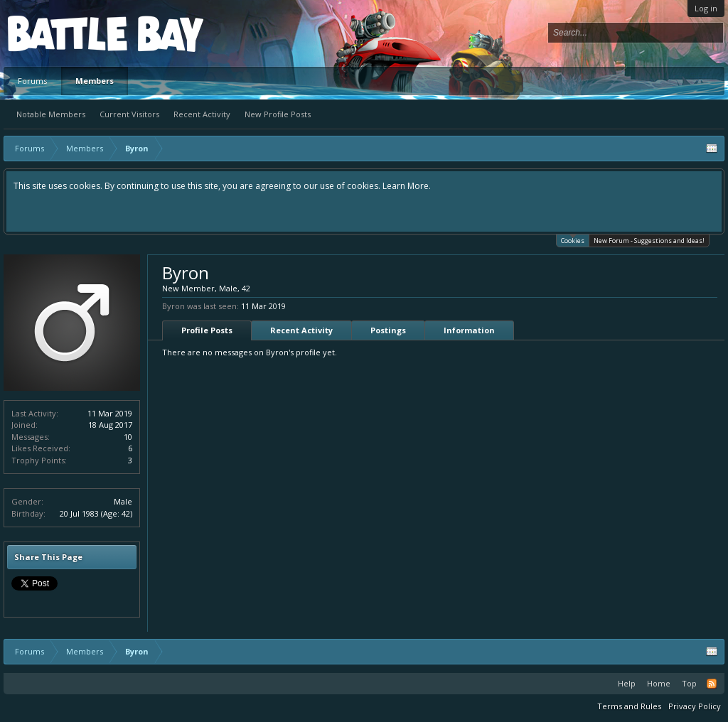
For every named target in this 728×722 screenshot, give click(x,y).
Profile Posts (207, 330)
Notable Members (51, 114)
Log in (706, 8)
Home (659, 683)
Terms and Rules (629, 706)
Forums (32, 81)
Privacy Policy (695, 706)
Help (627, 683)
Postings (388, 330)
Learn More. (407, 186)
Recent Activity (202, 114)
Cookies (573, 240)
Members (95, 81)
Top (689, 683)
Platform (60, 33)
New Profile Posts (278, 114)
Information (469, 330)
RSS (712, 684)
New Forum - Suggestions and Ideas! (649, 241)
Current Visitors (129, 114)
